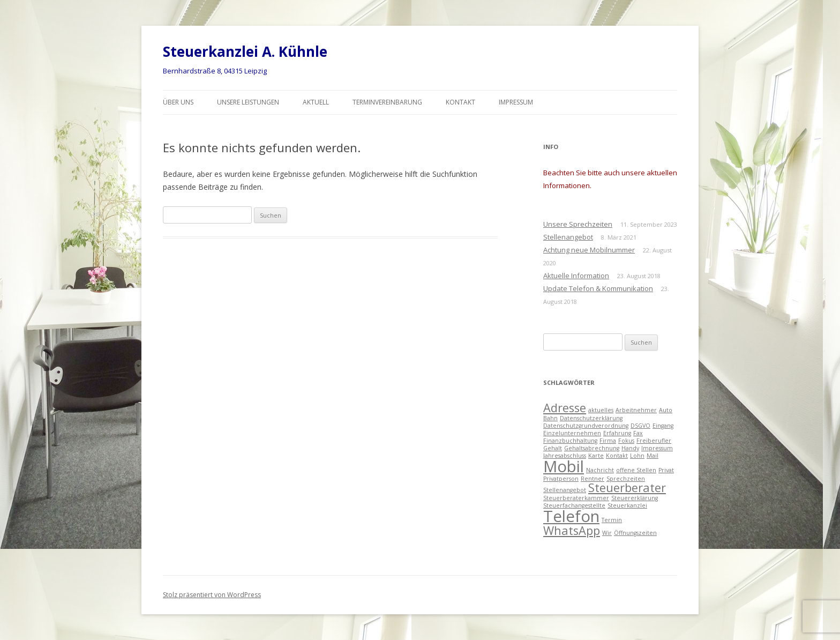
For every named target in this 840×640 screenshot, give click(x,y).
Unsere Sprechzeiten (578, 224)
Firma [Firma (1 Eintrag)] (608, 441)
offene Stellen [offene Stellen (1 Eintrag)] (636, 470)
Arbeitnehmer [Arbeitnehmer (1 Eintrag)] (636, 410)
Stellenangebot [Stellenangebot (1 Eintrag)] (565, 490)
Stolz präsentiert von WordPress (212, 595)
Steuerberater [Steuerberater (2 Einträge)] (627, 488)
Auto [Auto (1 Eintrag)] (666, 410)
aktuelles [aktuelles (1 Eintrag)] (601, 410)
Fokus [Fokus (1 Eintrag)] (626, 441)
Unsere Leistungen (248, 102)
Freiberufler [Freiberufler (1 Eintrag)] (654, 441)
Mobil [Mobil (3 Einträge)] (564, 466)
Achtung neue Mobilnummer (589, 250)
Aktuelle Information (576, 276)
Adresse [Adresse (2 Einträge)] (565, 408)
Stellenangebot (568, 237)
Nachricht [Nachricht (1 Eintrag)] (600, 470)
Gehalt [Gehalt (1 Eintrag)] (553, 448)
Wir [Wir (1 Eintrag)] (607, 533)
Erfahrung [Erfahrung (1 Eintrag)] (617, 433)
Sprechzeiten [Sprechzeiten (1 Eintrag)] (626, 479)
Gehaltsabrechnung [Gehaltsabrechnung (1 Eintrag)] (592, 448)
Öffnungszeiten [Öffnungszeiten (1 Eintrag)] (635, 533)
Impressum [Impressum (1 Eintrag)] (657, 448)
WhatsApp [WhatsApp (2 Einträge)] (572, 530)
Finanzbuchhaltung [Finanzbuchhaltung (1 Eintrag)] (570, 441)
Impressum (516, 102)
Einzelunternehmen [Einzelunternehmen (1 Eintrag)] (572, 433)
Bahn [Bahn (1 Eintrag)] (550, 418)
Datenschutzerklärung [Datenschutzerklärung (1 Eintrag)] (591, 418)
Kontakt (460, 102)
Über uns (178, 102)
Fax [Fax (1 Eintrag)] (638, 433)
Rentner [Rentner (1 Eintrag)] (592, 479)
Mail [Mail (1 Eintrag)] (652, 456)
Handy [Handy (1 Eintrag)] (630, 448)
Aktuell (316, 102)
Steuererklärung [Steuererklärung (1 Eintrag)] (635, 498)
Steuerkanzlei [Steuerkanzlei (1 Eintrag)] (627, 505)
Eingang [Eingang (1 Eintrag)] (663, 426)
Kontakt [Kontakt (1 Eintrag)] (617, 456)
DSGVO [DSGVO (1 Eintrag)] (640, 426)
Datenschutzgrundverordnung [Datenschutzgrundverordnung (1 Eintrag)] (586, 426)
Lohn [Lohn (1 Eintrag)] (637, 456)
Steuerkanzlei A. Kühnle (245, 51)
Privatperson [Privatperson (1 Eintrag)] (561, 479)
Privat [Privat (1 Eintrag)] (666, 470)
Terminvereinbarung (387, 102)
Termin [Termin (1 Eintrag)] (612, 520)
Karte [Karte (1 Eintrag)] (596, 456)
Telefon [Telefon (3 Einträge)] (571, 516)
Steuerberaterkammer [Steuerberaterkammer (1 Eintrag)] (576, 498)
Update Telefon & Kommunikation (598, 288)
